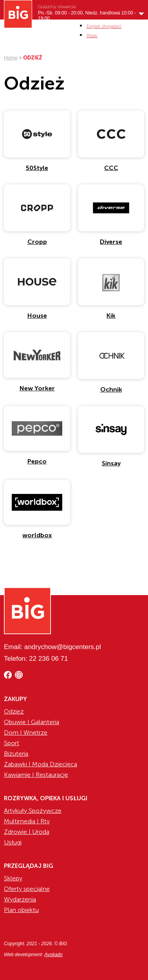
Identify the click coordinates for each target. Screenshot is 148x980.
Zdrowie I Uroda (27, 832)
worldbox (37, 535)
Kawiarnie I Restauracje (36, 775)
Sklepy (13, 878)
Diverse (111, 242)
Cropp (37, 242)
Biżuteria (16, 754)
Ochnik (111, 389)
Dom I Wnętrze (26, 732)
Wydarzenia (20, 899)
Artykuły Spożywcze (33, 811)
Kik (111, 316)
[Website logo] (18, 14)
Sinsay (111, 463)
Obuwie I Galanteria (32, 722)
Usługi (13, 842)
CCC (111, 168)
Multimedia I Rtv (27, 821)
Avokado (53, 955)
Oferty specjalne (27, 889)
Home (11, 58)
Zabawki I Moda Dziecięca (41, 764)
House (37, 316)
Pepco (37, 461)
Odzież (14, 711)
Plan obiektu (21, 910)
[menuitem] (104, 26)
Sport (12, 743)
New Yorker (37, 388)
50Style (37, 168)
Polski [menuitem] (92, 36)
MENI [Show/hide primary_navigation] (139, 30)
